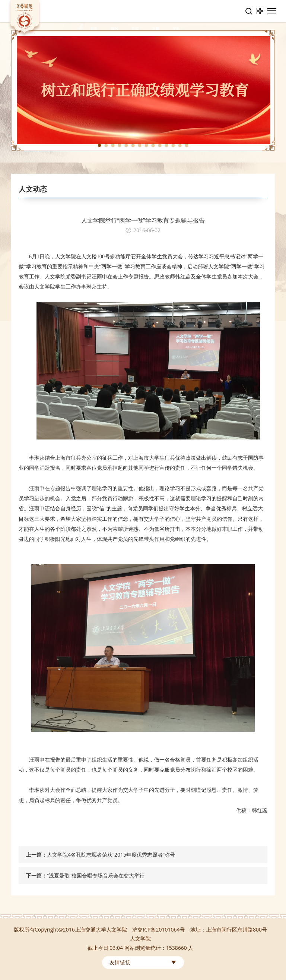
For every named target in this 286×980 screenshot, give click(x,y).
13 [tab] (180, 145)
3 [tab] (113, 145)
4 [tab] (120, 145)
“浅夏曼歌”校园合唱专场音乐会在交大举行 (96, 875)
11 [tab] (166, 145)
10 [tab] (160, 145)
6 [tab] (133, 145)
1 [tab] (99, 145)
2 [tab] (106, 145)
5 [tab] (126, 145)
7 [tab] (140, 145)
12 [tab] (173, 145)
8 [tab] (146, 145)
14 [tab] (187, 145)
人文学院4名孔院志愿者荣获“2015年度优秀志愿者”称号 (111, 855)
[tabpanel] (143, 90)
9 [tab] (153, 145)
